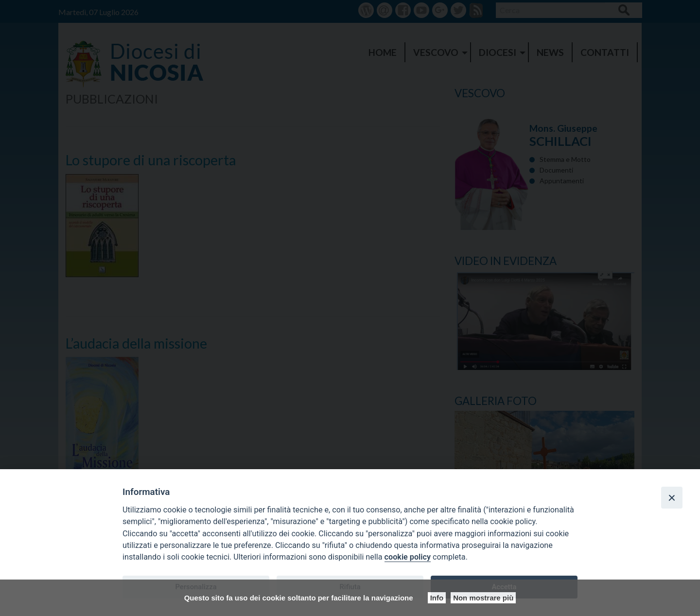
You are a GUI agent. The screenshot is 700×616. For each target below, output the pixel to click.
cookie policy (408, 557)
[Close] (672, 497)
